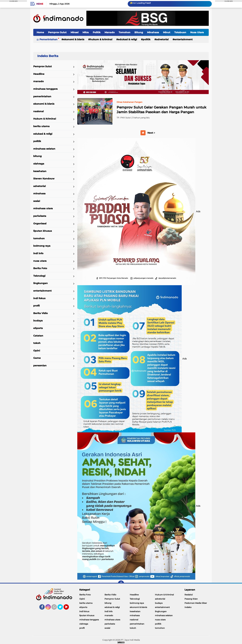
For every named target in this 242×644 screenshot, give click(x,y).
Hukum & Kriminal (101, 39)
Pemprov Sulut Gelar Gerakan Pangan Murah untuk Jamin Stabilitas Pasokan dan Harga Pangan (162, 110)
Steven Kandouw (44, 179)
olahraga (39, 164)
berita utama (41, 126)
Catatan (38, 336)
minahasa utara (43, 208)
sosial (37, 201)
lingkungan (41, 283)
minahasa (39, 193)
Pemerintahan (48, 39)
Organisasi (40, 223)
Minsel (75, 32)
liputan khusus (43, 231)
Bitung (139, 32)
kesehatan (40, 171)
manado (38, 81)
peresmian (40, 366)
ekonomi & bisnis (74, 39)
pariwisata (40, 216)
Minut (167, 32)
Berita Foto (40, 268)
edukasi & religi (127, 39)
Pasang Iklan (191, 599)
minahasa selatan (44, 149)
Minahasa (153, 32)
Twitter (62, 608)
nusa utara (40, 261)
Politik (97, 32)
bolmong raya (42, 246)
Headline (39, 74)
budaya (38, 321)
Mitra (86, 32)
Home (40, 4)
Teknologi (39, 276)
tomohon (39, 238)
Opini (37, 351)
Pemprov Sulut (57, 32)
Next (151, 133)
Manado (110, 32)
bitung (37, 156)
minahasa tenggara (45, 89)
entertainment (183, 39)
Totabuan (180, 32)
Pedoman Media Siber (196, 603)
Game (37, 358)
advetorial (162, 39)
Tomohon (125, 32)
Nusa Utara (197, 32)
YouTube (69, 608)
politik (147, 39)
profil (36, 306)
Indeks (188, 607)
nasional (38, 111)
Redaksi (189, 595)
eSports (38, 328)
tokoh (37, 343)
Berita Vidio (41, 313)
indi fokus (39, 298)
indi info (38, 253)
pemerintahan (42, 96)
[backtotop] (121, 583)
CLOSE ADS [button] (13, 1)
